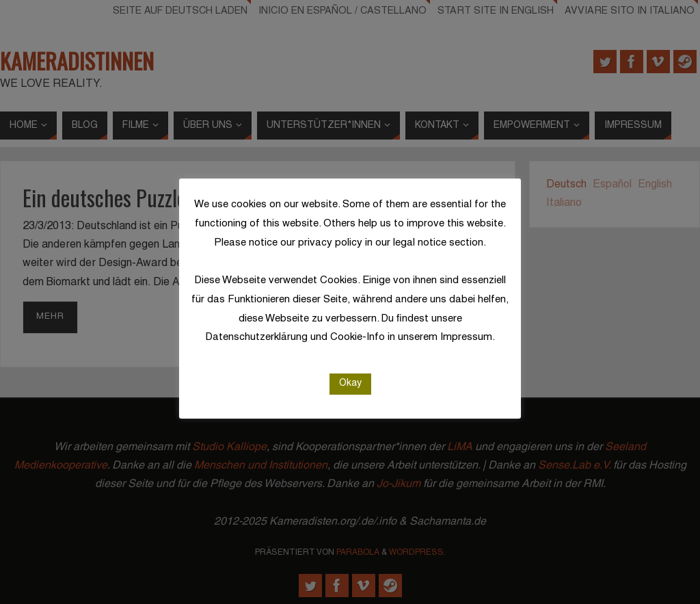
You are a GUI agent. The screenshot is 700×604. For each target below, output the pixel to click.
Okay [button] (350, 382)
